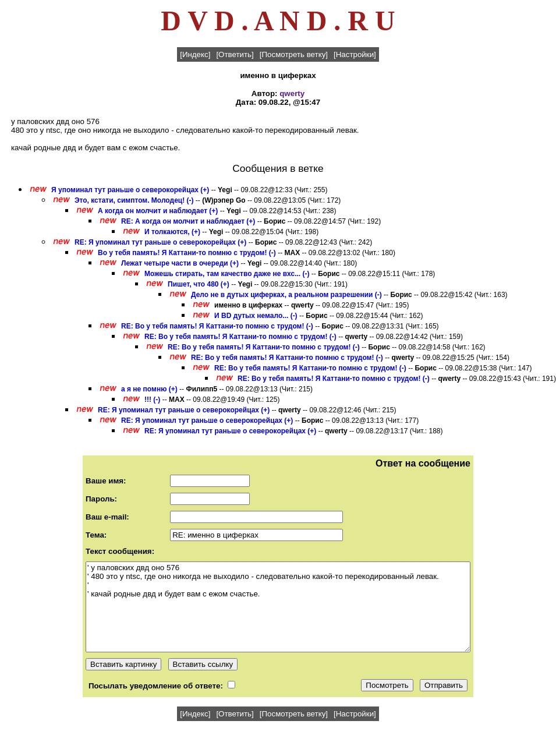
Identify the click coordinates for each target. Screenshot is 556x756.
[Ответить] (235, 54)
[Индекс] (195, 54)
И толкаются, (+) (172, 232)
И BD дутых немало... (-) (256, 316)
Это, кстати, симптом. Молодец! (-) (134, 200)
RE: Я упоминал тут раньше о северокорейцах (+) (160, 242)
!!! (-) (152, 400)
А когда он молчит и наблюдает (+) (158, 211)
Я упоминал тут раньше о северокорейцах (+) (130, 190)
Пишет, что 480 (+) (199, 284)
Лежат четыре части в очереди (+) (180, 263)
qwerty (292, 93)
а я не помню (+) (149, 389)
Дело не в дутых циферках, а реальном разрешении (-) (286, 295)
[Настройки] (355, 54)
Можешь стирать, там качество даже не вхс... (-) (227, 274)
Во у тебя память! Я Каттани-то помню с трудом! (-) (187, 253)
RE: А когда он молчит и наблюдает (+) (188, 221)
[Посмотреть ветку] (294, 54)
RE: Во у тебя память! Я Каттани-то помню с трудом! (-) (217, 326)
